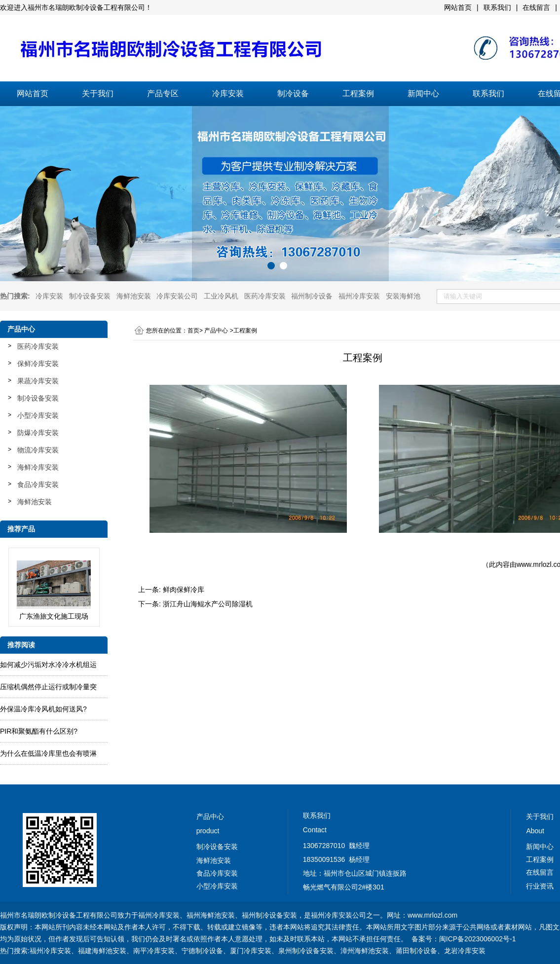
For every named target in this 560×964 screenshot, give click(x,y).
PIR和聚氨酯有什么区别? (39, 731)
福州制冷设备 (312, 296)
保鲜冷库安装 (38, 364)
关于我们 (98, 93)
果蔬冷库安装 (38, 381)
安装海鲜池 (403, 296)
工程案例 (358, 93)
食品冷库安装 (38, 484)
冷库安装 (228, 93)
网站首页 (33, 93)
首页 (193, 331)
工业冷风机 (221, 296)
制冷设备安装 (90, 296)
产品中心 (216, 331)
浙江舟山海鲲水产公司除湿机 (208, 604)
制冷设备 (293, 93)
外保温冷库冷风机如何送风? (43, 709)
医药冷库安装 (265, 296)
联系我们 (488, 93)
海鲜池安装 (134, 296)
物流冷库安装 (38, 450)
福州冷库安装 (359, 296)
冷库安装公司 (177, 296)
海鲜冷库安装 (38, 467)
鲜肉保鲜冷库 (184, 590)
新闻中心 (423, 93)
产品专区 (163, 93)
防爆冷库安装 (38, 433)
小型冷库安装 (38, 415)
